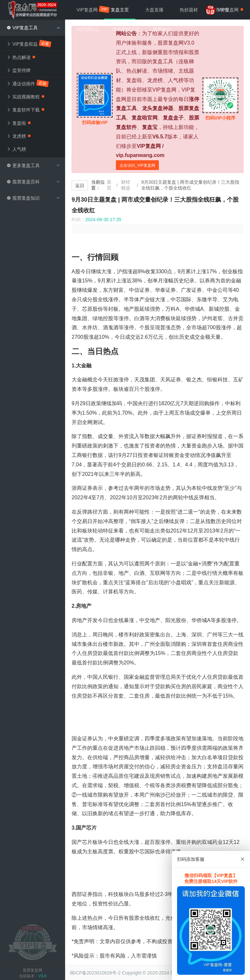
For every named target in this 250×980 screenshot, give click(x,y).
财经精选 (126, 185)
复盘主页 (120, 10)
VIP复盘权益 (29, 44)
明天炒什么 (88, 29)
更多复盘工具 (33, 165)
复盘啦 (19, 123)
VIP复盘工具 (33, 28)
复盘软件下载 (25, 110)
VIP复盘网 (90, 9)
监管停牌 (19, 70)
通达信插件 (28, 83)
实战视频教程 (25, 97)
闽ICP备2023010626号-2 (95, 973)
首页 (109, 185)
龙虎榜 (19, 136)
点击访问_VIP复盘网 (137, 165)
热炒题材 (189, 10)
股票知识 (162, 29)
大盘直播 (154, 10)
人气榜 (16, 149)
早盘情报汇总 (126, 29)
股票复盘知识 (33, 198)
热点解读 (21, 57)
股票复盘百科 (33, 182)
